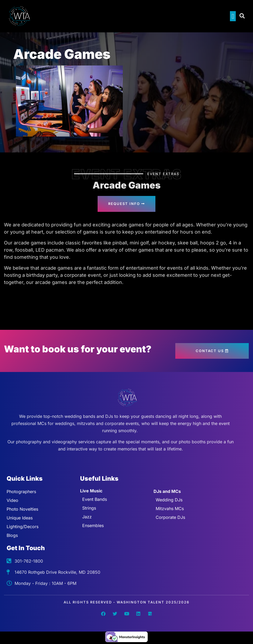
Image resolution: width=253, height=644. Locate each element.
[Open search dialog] (242, 16)
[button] (233, 16)
